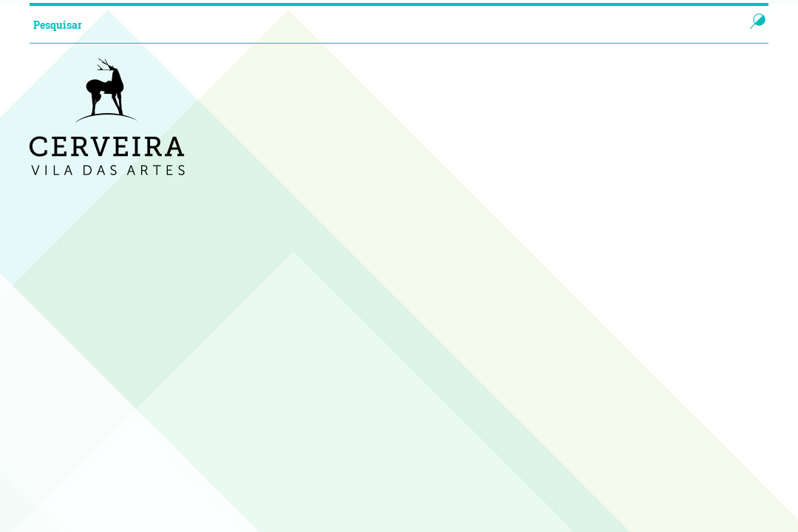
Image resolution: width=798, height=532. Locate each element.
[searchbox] (372, 24)
